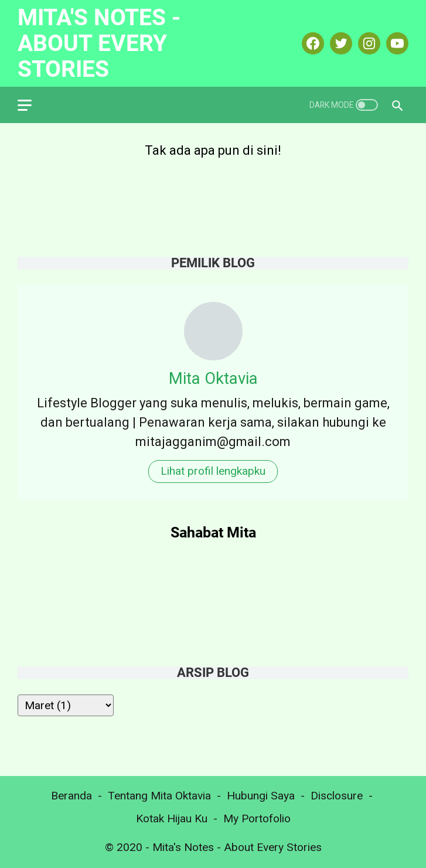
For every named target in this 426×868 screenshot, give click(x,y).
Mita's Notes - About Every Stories (99, 43)
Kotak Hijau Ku (172, 818)
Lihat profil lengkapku (213, 471)
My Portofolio (257, 818)
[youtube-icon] (396, 43)
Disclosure (337, 796)
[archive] (66, 705)
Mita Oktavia (213, 378)
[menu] (32, 105)
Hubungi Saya (261, 796)
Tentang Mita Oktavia (159, 796)
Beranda (71, 796)
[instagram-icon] (368, 43)
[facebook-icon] (311, 43)
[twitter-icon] (340, 43)
